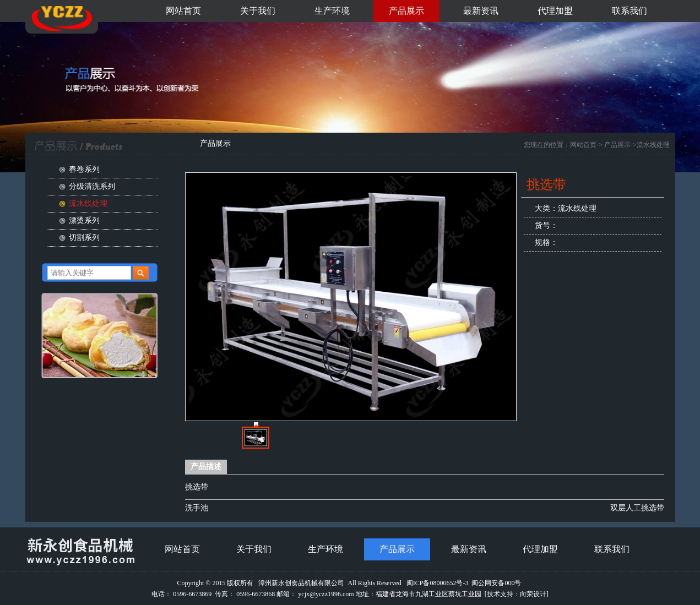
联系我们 (630, 11)
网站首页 (183, 11)
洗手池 (197, 508)
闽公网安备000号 (496, 583)
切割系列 (84, 238)
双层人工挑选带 (637, 508)
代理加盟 (555, 11)
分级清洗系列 (92, 186)
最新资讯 (481, 11)
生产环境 (332, 11)
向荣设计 (533, 594)
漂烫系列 (84, 220)
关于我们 (258, 11)
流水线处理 (88, 203)
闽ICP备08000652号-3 (438, 583)
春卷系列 (84, 169)
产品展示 (406, 11)
